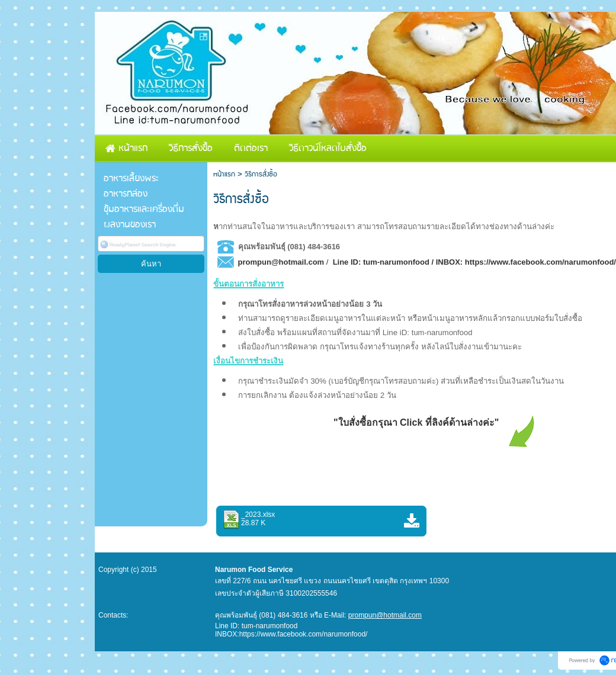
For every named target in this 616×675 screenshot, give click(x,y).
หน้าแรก (224, 174)
